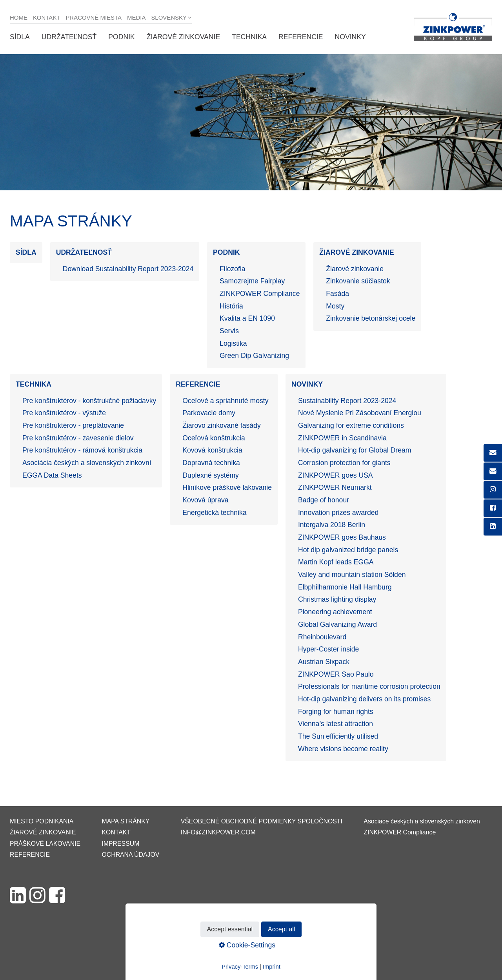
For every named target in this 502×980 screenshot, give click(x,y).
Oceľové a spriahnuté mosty (225, 401)
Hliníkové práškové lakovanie (227, 487)
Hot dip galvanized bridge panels (348, 550)
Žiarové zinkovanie (183, 37)
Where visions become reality (343, 749)
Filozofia (233, 269)
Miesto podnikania (42, 821)
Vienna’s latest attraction (336, 724)
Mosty (335, 306)
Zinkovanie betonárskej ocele (371, 318)
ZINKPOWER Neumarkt (335, 487)
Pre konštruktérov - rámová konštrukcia (82, 450)
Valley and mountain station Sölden (352, 575)
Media (136, 17)
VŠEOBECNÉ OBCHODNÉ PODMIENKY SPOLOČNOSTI (262, 821)
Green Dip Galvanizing (254, 356)
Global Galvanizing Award (337, 624)
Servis (229, 331)
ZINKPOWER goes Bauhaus (342, 537)
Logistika (233, 343)
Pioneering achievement (335, 612)
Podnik (121, 37)
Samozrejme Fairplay (252, 281)
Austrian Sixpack (324, 662)
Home (19, 17)
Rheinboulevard (322, 637)
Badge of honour (324, 500)
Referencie (301, 37)
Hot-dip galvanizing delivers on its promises (364, 699)
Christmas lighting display (337, 599)
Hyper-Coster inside (328, 649)
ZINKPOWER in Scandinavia (342, 438)
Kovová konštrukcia (212, 450)
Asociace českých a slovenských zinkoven (422, 821)
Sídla (20, 37)
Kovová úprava (205, 500)
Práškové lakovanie (45, 844)
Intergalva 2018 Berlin (332, 525)
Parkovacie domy (209, 413)
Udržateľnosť (69, 37)
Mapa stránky (125, 821)
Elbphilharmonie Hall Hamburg (345, 587)
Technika (249, 37)
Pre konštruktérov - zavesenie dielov (78, 438)
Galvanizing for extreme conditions (351, 425)
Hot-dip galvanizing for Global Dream (355, 450)
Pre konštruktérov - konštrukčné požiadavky (89, 401)
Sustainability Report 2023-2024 (347, 401)
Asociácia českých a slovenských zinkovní (87, 463)
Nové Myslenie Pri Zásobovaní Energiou (360, 413)
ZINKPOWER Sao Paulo (336, 674)
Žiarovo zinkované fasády (222, 425)
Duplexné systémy (211, 475)
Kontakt (47, 17)
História (231, 306)
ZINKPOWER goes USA (336, 475)
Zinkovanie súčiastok (358, 281)
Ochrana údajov (130, 855)
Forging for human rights (336, 712)
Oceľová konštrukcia (214, 438)
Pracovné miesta (94, 17)
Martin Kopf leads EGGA (336, 562)
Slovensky (169, 17)
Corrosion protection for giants (344, 463)
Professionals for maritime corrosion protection (369, 686)
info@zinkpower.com (218, 832)
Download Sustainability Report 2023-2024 (128, 269)
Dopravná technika (211, 463)
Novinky (350, 37)
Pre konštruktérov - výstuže (64, 413)
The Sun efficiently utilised (338, 736)
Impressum (120, 844)
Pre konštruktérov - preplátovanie (73, 425)
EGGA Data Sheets (52, 475)
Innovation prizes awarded (338, 513)
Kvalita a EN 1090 (247, 318)
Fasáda (337, 294)
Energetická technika (214, 513)
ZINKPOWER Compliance (260, 294)
